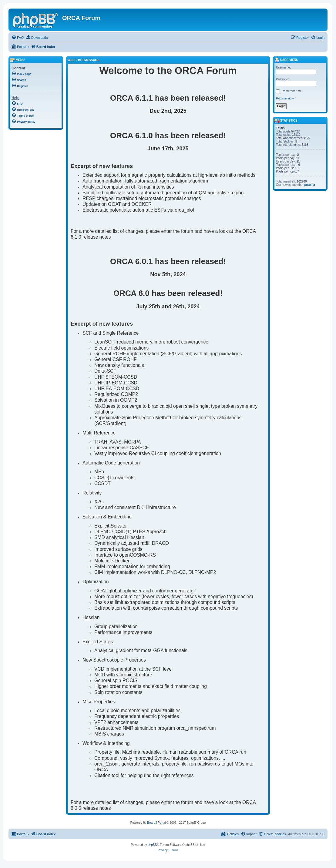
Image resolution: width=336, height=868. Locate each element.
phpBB (152, 845)
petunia (310, 185)
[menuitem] (18, 38)
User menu (286, 60)
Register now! (285, 98)
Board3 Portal (156, 823)
